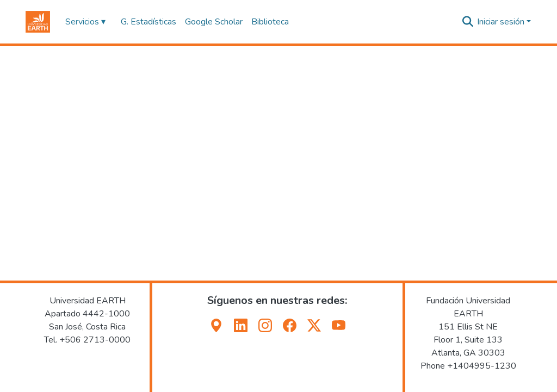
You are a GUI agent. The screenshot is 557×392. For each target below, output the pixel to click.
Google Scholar (214, 22)
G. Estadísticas (148, 22)
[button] (38, 22)
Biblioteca (270, 22)
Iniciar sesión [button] (502, 22)
